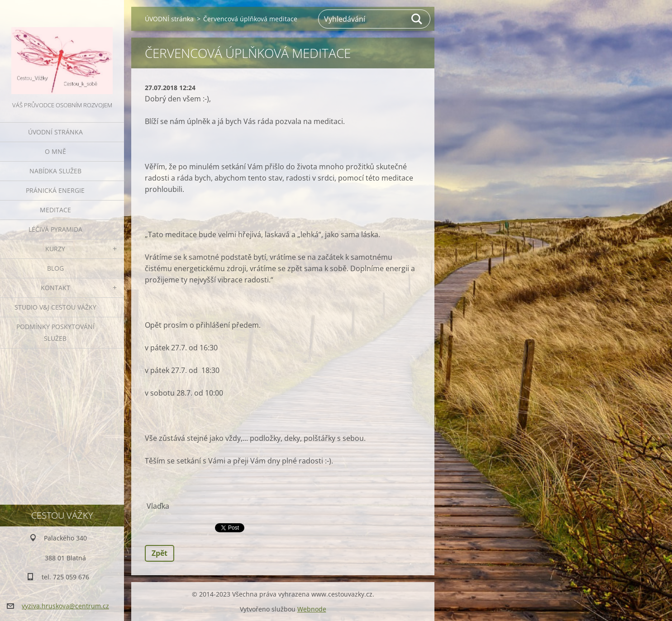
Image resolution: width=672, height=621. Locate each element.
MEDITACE (55, 210)
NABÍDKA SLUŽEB (55, 171)
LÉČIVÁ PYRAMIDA (55, 229)
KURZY (55, 249)
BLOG (55, 268)
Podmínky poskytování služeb (55, 332)
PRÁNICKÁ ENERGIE (55, 190)
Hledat (417, 19)
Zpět (160, 553)
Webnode (312, 609)
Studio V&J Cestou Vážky (55, 307)
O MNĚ (55, 151)
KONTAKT (55, 288)
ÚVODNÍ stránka (55, 132)
